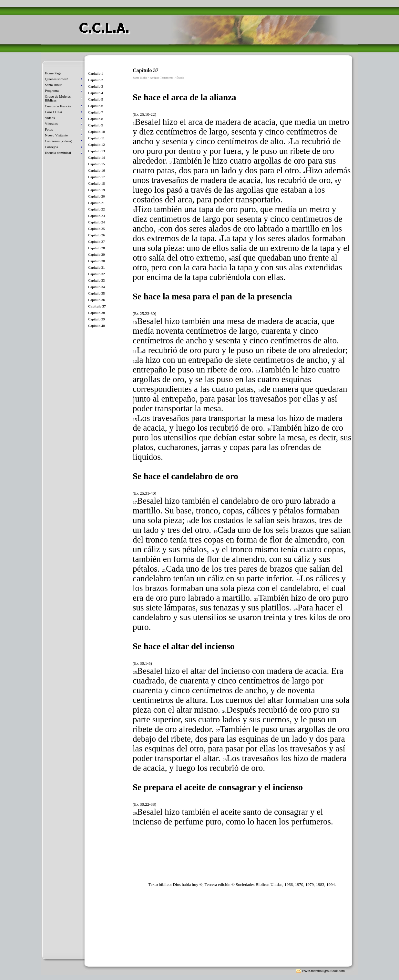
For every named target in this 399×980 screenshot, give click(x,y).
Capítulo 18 (97, 183)
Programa (52, 91)
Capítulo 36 (97, 300)
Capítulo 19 (97, 190)
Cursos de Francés (58, 106)
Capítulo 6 (96, 106)
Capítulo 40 (97, 326)
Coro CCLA (54, 112)
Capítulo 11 (96, 138)
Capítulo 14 (97, 157)
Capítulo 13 (97, 151)
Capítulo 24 (97, 222)
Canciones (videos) (59, 141)
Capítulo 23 (97, 216)
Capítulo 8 (96, 119)
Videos (50, 118)
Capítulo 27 (97, 242)
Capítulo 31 (97, 267)
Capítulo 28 (97, 248)
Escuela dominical (58, 153)
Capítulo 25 (97, 229)
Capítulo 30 (97, 261)
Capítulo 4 (96, 93)
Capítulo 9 (96, 125)
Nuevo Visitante (56, 135)
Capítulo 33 (97, 280)
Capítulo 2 (96, 80)
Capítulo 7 (96, 112)
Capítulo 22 (97, 209)
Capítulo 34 (97, 287)
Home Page (53, 73)
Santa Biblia (54, 85)
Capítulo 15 (97, 164)
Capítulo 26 (97, 235)
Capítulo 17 (97, 177)
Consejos (51, 147)
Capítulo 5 (96, 99)
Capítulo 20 (97, 196)
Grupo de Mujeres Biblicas (58, 98)
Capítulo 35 (97, 293)
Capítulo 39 (97, 319)
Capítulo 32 (97, 274)
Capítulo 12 (97, 145)
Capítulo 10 (97, 132)
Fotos (49, 129)
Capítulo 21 (97, 203)
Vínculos (51, 124)
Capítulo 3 (96, 86)
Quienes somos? (56, 79)
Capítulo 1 (96, 73)
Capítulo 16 (97, 170)
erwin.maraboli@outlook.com (323, 971)
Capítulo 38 (97, 313)
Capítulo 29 (97, 254)
